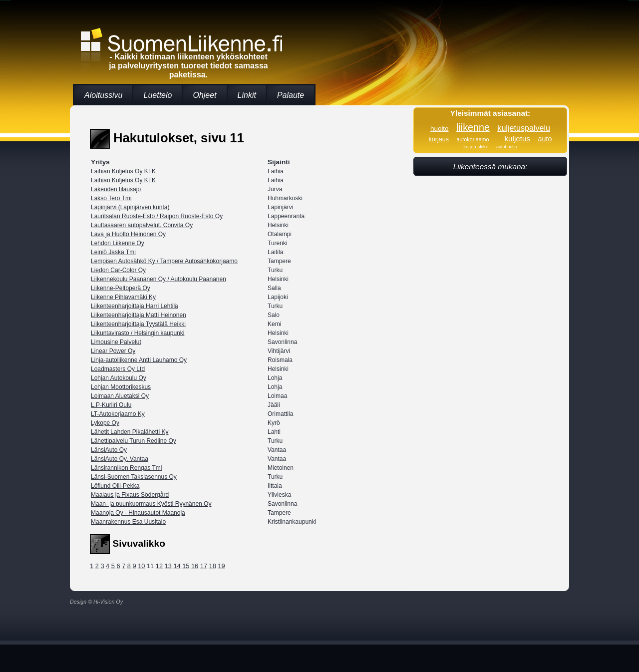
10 (141, 566)
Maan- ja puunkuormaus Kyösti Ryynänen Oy (151, 504)
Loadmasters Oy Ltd (118, 369)
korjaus (439, 139)
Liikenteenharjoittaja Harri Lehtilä (135, 306)
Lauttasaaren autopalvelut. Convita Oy (142, 225)
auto (545, 139)
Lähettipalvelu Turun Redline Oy (134, 441)
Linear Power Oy (113, 351)
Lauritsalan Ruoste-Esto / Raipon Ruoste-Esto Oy (157, 216)
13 (168, 566)
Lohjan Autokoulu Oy (119, 378)
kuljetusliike (476, 147)
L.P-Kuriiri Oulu (111, 405)
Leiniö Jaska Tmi (113, 252)
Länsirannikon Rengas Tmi (127, 468)
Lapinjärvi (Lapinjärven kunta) (130, 207)
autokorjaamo (473, 139)
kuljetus (517, 139)
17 (204, 566)
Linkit (247, 95)
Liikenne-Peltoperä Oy (121, 288)
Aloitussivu (103, 95)
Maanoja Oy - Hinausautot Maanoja (138, 513)
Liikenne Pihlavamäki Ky (123, 297)
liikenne (473, 127)
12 (159, 566)
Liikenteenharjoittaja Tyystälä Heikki (138, 324)
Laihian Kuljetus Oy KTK (123, 171)
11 (150, 566)
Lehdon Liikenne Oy (118, 243)
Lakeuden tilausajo (116, 189)
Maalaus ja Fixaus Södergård (130, 495)
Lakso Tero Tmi (111, 198)
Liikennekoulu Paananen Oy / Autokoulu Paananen (159, 279)
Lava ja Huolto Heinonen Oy (128, 234)
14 (177, 566)
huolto (440, 129)
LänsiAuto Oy (109, 450)
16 (195, 566)
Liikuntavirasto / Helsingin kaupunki (138, 333)
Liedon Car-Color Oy (118, 270)
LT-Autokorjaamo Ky (118, 414)
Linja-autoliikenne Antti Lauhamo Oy (139, 360)
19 (221, 566)
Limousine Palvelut (116, 342)
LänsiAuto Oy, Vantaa (120, 459)
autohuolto (507, 147)
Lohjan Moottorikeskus (121, 387)
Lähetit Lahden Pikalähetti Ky (130, 432)
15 (186, 566)
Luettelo (158, 95)
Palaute (291, 95)
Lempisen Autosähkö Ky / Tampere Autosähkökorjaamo (164, 261)
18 (213, 566)
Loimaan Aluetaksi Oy (120, 396)
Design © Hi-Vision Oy (96, 602)
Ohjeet (204, 95)
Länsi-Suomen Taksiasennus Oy (134, 477)
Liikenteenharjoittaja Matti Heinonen (139, 315)
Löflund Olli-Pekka (115, 486)
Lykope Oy (105, 423)
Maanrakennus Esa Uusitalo (128, 522)
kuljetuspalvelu (524, 128)
